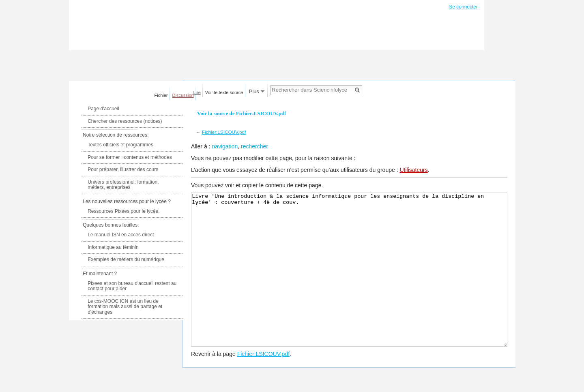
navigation (225, 146)
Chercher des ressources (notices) (125, 121)
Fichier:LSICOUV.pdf (224, 132)
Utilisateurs (413, 170)
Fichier (161, 95)
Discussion (183, 95)
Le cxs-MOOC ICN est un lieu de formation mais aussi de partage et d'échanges (125, 307)
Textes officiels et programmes (120, 145)
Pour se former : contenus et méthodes (130, 157)
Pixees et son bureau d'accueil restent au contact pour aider (132, 286)
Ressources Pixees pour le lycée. (123, 211)
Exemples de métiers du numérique (126, 259)
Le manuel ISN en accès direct (121, 235)
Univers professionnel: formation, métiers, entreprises (123, 185)
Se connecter (463, 7)
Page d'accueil (103, 109)
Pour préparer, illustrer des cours (123, 169)
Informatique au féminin (113, 247)
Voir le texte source (224, 92)
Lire (197, 92)
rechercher (254, 146)
